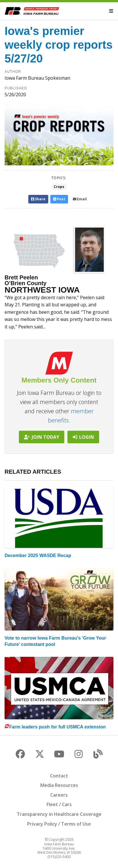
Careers (59, 795)
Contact (59, 776)
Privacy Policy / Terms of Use (59, 824)
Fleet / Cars (59, 804)
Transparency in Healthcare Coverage (59, 814)
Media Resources (59, 785)
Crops (59, 187)
